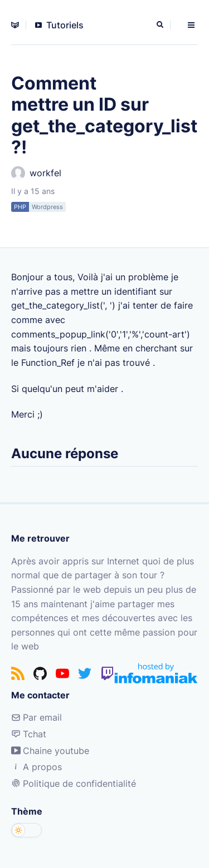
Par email (37, 717)
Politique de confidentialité (74, 783)
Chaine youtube (50, 751)
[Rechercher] (161, 25)
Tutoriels (59, 25)
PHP (20, 207)
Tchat (29, 734)
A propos (37, 767)
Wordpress (47, 207)
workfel (36, 173)
